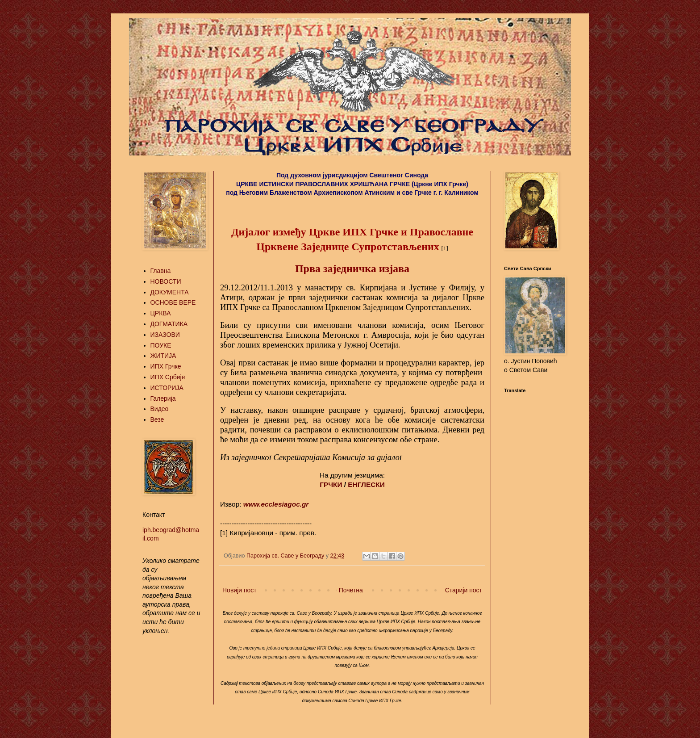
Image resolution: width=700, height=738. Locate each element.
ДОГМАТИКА (169, 324)
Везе (157, 419)
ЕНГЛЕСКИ (366, 484)
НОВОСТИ (166, 281)
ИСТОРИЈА (167, 388)
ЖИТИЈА (163, 356)
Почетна (351, 590)
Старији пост (464, 590)
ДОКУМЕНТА (170, 292)
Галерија (163, 398)
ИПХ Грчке (166, 366)
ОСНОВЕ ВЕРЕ (173, 302)
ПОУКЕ (161, 345)
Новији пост (240, 590)
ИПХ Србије (168, 377)
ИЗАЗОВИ (165, 335)
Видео (160, 409)
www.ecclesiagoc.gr (276, 504)
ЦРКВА (161, 313)
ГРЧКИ (331, 484)
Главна (161, 271)
